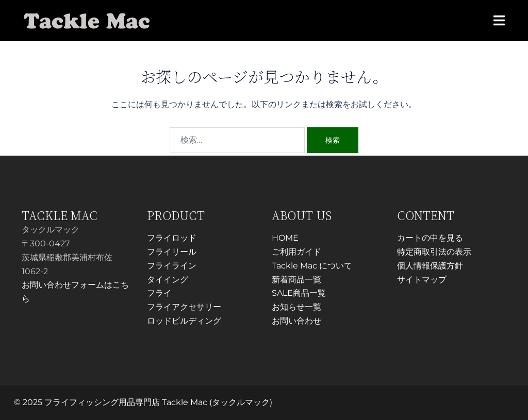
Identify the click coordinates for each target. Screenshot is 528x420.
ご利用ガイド (296, 252)
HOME (285, 238)
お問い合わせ (296, 321)
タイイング (168, 280)
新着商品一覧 (296, 280)
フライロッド (172, 238)
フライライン (172, 266)
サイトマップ (422, 280)
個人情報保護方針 (430, 266)
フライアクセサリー (184, 307)
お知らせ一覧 (296, 307)
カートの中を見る (430, 238)
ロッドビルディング (184, 321)
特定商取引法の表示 (434, 252)
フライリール (172, 252)
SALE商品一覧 (299, 293)
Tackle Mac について (312, 266)
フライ (159, 293)
